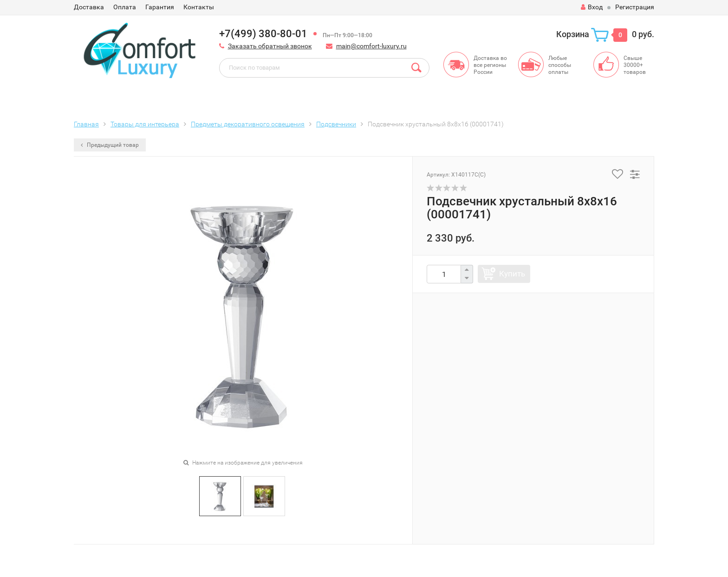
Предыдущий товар (110, 145)
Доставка (89, 7)
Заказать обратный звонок (270, 46)
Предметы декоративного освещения (248, 124)
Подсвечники (336, 124)
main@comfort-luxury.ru (371, 46)
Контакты (199, 7)
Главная (86, 124)
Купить (512, 274)
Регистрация (635, 7)
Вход (592, 7)
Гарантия (160, 7)
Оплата (125, 7)
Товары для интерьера (145, 124)
